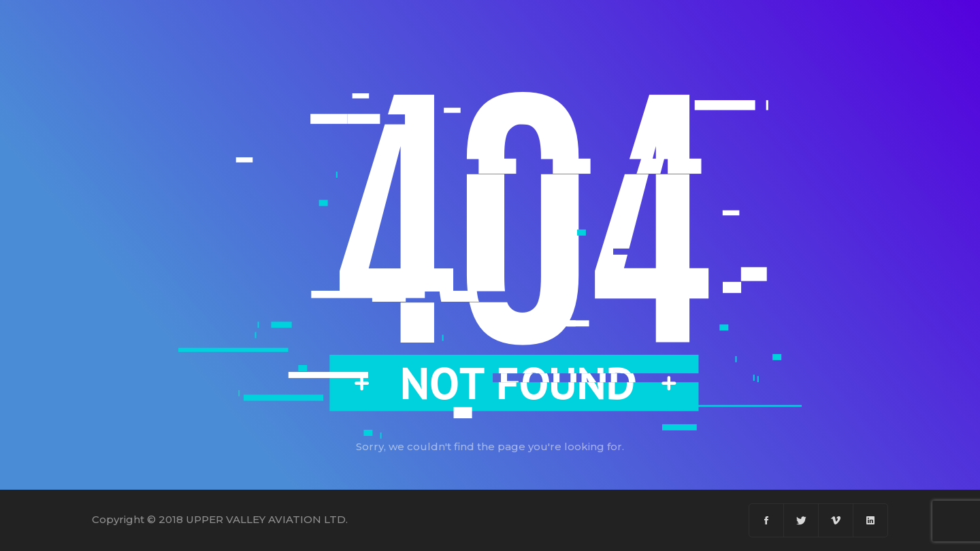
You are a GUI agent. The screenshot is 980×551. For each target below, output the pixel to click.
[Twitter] (801, 520)
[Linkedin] (870, 520)
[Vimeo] (836, 520)
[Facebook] (767, 520)
